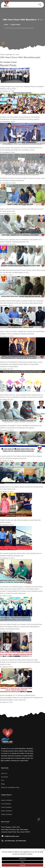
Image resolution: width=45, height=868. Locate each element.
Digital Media (16, 25)
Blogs (3, 784)
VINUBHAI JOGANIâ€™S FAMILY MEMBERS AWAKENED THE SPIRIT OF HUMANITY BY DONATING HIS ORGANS (21, 427)
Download (4, 777)
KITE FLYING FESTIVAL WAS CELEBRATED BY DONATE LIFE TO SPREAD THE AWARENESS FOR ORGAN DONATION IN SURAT (22, 396)
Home (6, 25)
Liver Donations (6, 804)
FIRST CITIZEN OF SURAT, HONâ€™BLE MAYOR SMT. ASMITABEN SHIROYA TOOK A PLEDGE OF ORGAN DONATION (22, 333)
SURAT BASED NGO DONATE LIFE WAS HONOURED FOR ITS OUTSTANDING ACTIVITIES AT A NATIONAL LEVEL (21, 149)
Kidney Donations (7, 800)
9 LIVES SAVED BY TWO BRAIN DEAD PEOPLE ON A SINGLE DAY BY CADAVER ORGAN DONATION (21, 457)
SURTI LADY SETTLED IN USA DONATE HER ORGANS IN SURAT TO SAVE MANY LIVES (22, 210)
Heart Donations (6, 807)
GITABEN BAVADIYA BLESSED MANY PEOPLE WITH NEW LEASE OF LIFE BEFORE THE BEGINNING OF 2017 (22, 271)
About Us (4, 773)
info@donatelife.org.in (12, 836)
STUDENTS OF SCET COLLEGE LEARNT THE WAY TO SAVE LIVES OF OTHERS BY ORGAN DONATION (22, 180)
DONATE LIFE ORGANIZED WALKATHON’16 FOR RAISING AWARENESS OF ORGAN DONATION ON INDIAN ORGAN (20, 118)
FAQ (3, 780)
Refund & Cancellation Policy (10, 787)
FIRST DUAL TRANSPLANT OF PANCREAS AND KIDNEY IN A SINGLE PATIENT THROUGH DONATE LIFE (21, 241)
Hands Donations (7, 814)
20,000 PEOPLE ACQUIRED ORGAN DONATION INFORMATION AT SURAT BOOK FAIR (22, 488)
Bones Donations (7, 811)
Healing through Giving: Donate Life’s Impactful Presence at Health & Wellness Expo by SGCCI (22, 88)
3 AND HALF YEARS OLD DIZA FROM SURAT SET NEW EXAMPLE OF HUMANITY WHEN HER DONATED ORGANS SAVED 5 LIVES (20, 662)
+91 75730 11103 (21, 841)
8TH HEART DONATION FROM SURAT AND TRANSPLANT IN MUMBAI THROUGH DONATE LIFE (21, 555)
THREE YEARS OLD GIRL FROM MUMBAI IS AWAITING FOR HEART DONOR (20, 521)
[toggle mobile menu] (40, 5)
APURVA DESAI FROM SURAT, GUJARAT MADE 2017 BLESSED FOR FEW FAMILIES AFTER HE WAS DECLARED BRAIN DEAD (22, 302)
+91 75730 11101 (10, 841)
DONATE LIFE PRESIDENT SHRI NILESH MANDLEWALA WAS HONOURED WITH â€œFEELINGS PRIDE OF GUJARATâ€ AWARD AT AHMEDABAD (21, 364)
